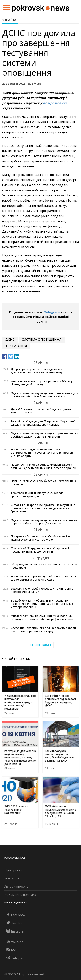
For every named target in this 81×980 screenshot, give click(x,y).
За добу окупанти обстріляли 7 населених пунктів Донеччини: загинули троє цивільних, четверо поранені (42, 604)
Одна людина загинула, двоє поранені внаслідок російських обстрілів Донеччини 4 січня (44, 395)
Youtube (15, 942)
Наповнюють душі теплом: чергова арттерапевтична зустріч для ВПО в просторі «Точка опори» (42, 453)
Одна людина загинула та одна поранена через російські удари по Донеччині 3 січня (44, 435)
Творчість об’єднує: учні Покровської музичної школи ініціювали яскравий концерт (43, 423)
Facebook (16, 915)
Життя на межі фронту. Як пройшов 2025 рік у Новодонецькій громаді (42, 383)
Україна (9, 20)
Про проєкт (13, 870)
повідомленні (55, 103)
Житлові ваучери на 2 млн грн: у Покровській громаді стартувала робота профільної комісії (42, 617)
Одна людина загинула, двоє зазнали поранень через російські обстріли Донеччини (44, 522)
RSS (12, 950)
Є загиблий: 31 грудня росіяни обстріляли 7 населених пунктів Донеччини (40, 550)
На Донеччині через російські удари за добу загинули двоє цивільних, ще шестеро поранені (44, 466)
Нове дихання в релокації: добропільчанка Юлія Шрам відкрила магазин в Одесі (44, 578)
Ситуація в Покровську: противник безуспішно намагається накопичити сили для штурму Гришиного (43, 508)
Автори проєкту (16, 886)
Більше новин (41, 645)
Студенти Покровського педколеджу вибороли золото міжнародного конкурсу (43, 629)
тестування (16, 346)
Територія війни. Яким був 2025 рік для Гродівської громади (37, 495)
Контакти (12, 878)
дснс (10, 339)
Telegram (52, 312)
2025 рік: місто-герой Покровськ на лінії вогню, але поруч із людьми (42, 590)
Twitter (14, 923)
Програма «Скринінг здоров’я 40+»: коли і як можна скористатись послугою (41, 538)
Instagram (16, 931)
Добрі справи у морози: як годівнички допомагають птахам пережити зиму (37, 371)
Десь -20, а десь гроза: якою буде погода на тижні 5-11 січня (41, 411)
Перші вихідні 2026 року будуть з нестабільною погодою (43, 482)
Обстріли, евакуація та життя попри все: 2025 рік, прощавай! (44, 566)
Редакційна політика (20, 894)
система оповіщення (42, 339)
